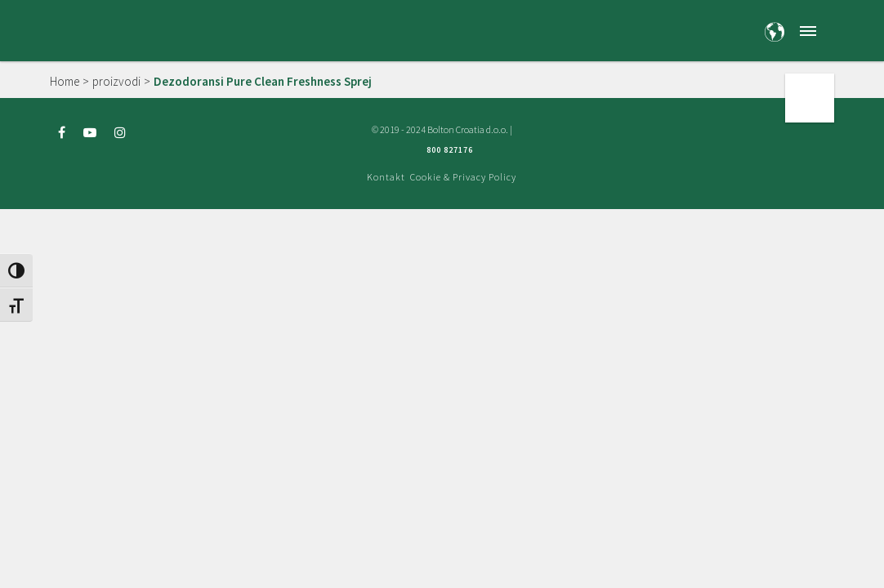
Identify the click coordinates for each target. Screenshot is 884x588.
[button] (808, 31)
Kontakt (386, 177)
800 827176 (450, 150)
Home (65, 81)
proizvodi (116, 81)
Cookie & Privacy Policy (463, 177)
